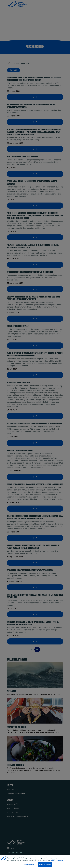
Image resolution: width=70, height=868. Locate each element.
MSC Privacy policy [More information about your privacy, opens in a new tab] (57, 863)
